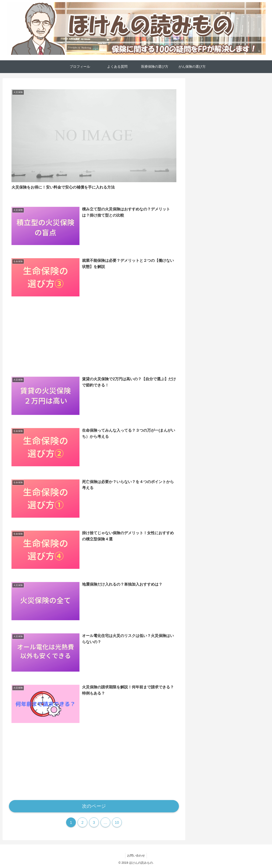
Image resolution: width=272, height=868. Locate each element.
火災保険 (202, 326)
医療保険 (202, 315)
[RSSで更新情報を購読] (232, 251)
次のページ (94, 805)
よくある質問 (206, 304)
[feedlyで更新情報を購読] (227, 251)
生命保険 (202, 337)
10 (117, 822)
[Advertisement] (94, 336)
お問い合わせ (136, 855)
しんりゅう (229, 185)
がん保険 (202, 292)
